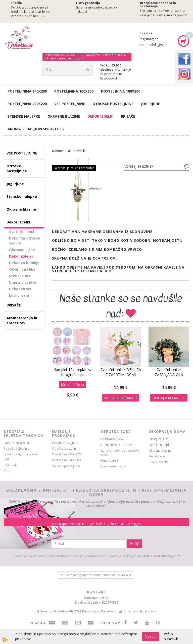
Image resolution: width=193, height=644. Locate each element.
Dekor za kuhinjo (24, 263)
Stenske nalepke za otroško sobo (120, 453)
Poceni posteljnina (65, 443)
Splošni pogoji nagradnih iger (22, 456)
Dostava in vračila (16, 443)
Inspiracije (11, 465)
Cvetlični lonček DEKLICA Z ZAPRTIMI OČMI (121, 372)
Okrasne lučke (22, 250)
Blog (7, 470)
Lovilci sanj (19, 295)
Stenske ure (20, 276)
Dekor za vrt (20, 289)
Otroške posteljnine (113, 104)
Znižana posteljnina (66, 466)
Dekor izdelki (100, 116)
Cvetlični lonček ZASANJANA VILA (169, 372)
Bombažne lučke (112, 439)
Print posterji (109, 461)
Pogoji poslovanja (17, 449)
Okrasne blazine (64, 116)
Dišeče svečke (158, 462)
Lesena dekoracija (113, 466)
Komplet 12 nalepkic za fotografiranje (72, 372)
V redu (150, 636)
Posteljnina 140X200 (27, 91)
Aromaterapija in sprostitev (36, 129)
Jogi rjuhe (151, 104)
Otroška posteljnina (66, 449)
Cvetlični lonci (21, 232)
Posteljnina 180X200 (121, 91)
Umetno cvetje (22, 282)
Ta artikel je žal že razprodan (74, 168)
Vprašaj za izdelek (139, 166)
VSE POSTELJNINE (70, 104)
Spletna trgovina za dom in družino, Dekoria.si (98, 575)
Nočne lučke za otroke (116, 445)
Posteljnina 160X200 (74, 91)
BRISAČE (128, 116)
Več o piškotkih (171, 636)
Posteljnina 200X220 (27, 104)
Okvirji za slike (22, 269)
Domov (57, 151)
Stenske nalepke (24, 116)
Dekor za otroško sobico (25, 241)
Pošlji (134, 544)
